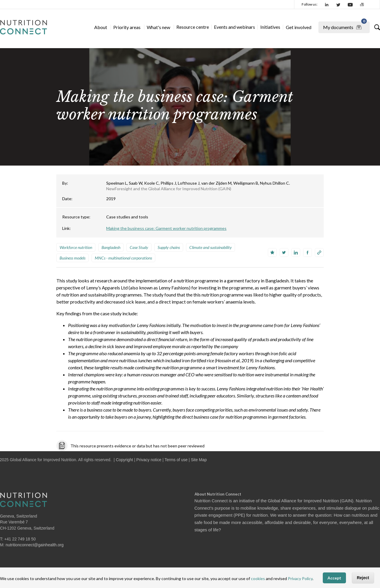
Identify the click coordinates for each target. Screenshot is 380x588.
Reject (363, 578)
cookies (258, 578)
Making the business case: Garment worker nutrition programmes (166, 228)
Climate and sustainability (211, 247)
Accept (334, 578)
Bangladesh (111, 247)
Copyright (125, 460)
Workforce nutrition (76, 247)
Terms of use (176, 460)
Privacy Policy (300, 578)
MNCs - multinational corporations (123, 258)
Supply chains (169, 247)
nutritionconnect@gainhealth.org (35, 545)
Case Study (139, 247)
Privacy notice (149, 460)
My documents (345, 26)
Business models (72, 258)
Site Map (199, 460)
